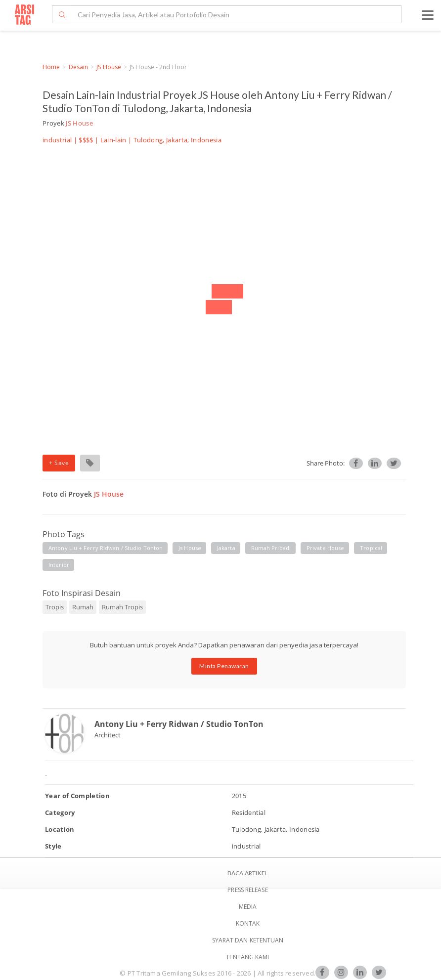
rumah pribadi (271, 548)
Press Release (247, 890)
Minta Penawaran (224, 666)
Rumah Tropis (122, 607)
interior (59, 565)
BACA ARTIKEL (248, 873)
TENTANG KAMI (247, 957)
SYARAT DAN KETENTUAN (248, 940)
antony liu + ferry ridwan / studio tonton (106, 548)
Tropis (55, 607)
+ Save (59, 463)
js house (190, 548)
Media (248, 907)
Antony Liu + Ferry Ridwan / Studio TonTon (179, 724)
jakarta (226, 548)
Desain (79, 67)
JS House (109, 67)
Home (51, 67)
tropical (371, 548)
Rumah (83, 607)
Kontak (248, 923)
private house (325, 548)
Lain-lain (113, 140)
